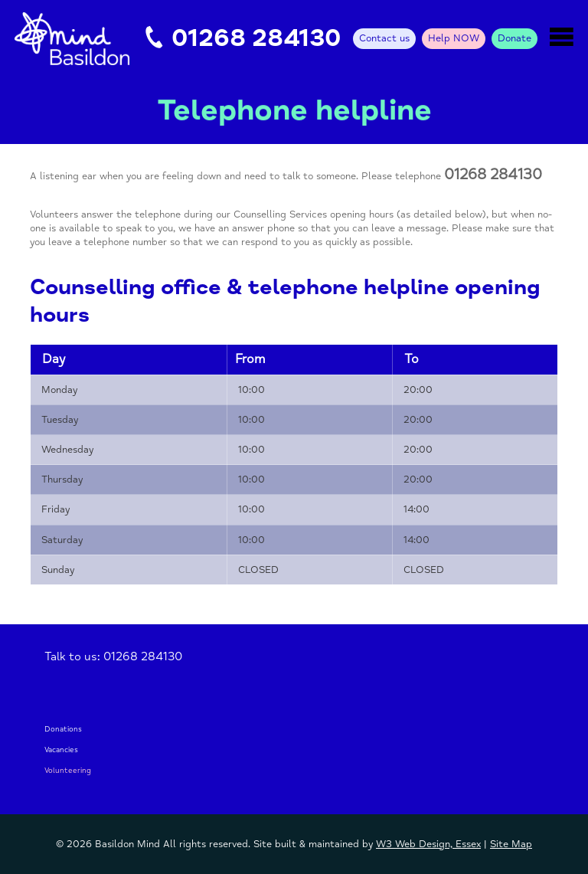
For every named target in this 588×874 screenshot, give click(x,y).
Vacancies (61, 750)
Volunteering (68, 771)
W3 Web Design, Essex (428, 844)
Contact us (384, 38)
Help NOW (454, 38)
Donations (63, 730)
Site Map (511, 844)
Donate (514, 38)
